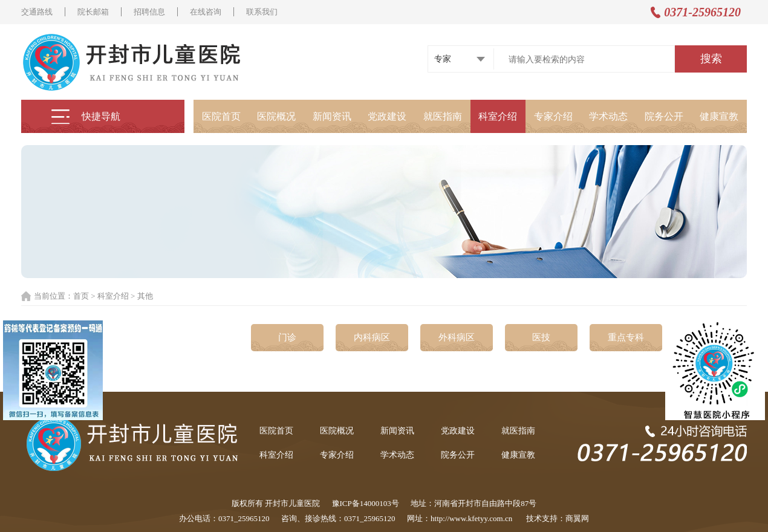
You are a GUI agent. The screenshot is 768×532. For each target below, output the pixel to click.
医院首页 (221, 116)
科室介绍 (498, 116)
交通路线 (37, 12)
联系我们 (262, 12)
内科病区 (372, 337)
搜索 (711, 59)
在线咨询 (206, 12)
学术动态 (608, 116)
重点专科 (626, 337)
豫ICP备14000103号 (366, 503)
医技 (541, 337)
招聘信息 (149, 12)
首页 (81, 296)
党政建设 (387, 116)
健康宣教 (719, 116)
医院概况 (276, 116)
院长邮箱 (93, 12)
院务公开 (664, 116)
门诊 (287, 337)
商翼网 (577, 518)
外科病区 (457, 337)
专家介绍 (553, 116)
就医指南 (443, 116)
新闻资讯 (332, 116)
